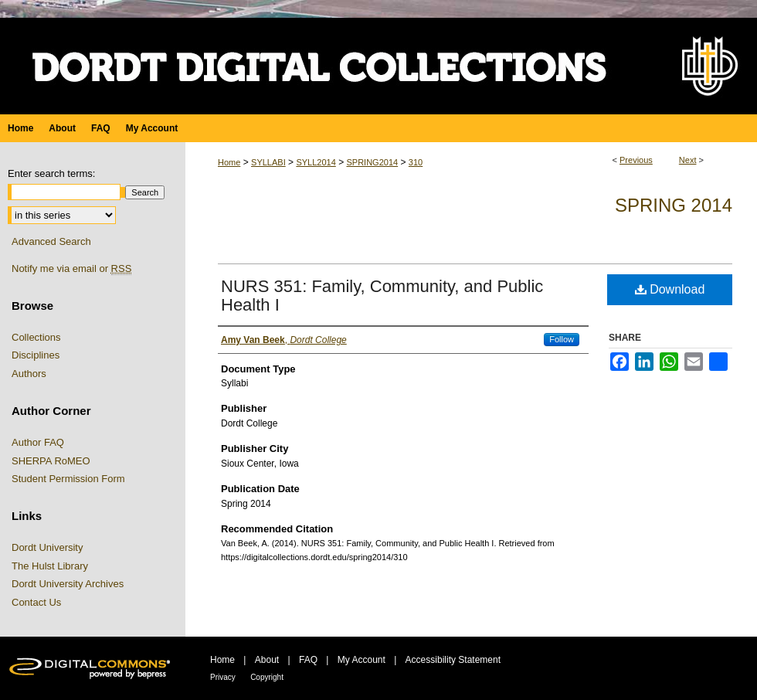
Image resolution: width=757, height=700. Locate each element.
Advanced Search (51, 241)
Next (688, 160)
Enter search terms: (51, 173)
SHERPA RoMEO (51, 461)
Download (670, 289)
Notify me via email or (71, 269)
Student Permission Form (68, 479)
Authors (29, 374)
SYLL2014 (316, 162)
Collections (36, 337)
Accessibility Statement (453, 660)
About (267, 660)
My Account (362, 660)
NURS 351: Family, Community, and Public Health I (382, 296)
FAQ (308, 660)
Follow (562, 339)
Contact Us (36, 602)
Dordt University (47, 547)
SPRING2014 (372, 162)
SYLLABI (268, 162)
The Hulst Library (50, 566)
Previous (636, 160)
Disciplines (36, 355)
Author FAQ (38, 442)
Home (229, 162)
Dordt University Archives (68, 584)
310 (416, 162)
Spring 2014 (674, 205)
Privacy (223, 677)
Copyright (267, 677)
